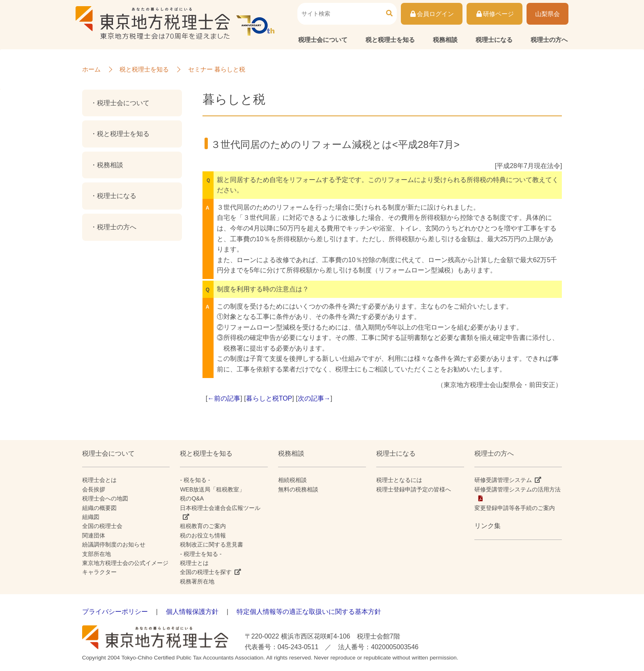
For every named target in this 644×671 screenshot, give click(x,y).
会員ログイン (432, 14)
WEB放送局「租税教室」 (212, 489)
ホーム (91, 69)
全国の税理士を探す (206, 572)
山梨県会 (547, 14)
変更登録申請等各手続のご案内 (515, 508)
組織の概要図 (99, 508)
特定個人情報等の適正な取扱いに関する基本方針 (309, 612)
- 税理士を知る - (201, 554)
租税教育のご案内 (203, 526)
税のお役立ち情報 (203, 535)
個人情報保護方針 (192, 612)
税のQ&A (192, 498)
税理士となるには (399, 480)
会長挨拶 (94, 489)
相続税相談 (292, 480)
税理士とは (194, 563)
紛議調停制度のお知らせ (114, 544)
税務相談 (445, 40)
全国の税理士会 (102, 526)
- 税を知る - (195, 480)
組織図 (91, 517)
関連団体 (94, 535)
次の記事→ (314, 398)
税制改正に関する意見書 (212, 544)
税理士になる (494, 40)
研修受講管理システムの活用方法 (517, 489)
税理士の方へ (549, 40)
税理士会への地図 (105, 498)
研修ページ (494, 14)
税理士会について (323, 40)
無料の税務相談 (298, 489)
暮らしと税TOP (269, 398)
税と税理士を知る (390, 40)
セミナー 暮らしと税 (217, 69)
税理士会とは (99, 480)
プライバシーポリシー (115, 612)
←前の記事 (224, 398)
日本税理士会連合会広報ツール (220, 508)
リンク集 (488, 526)
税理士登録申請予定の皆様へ (414, 489)
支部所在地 (97, 554)
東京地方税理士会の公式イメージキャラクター (125, 567)
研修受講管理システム (503, 480)
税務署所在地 (197, 581)
